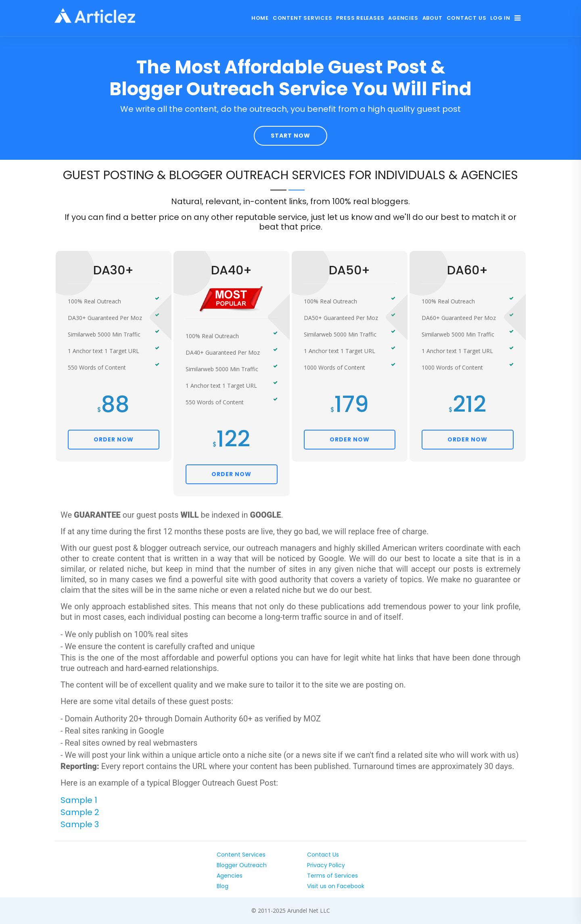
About (433, 18)
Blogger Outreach (242, 865)
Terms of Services (332, 876)
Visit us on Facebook (336, 886)
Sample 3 (80, 824)
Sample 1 (79, 800)
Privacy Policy (326, 865)
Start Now (290, 136)
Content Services (302, 18)
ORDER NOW (114, 439)
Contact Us (467, 18)
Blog (223, 886)
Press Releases (360, 18)
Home (260, 18)
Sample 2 (80, 812)
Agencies (403, 18)
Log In (500, 18)
